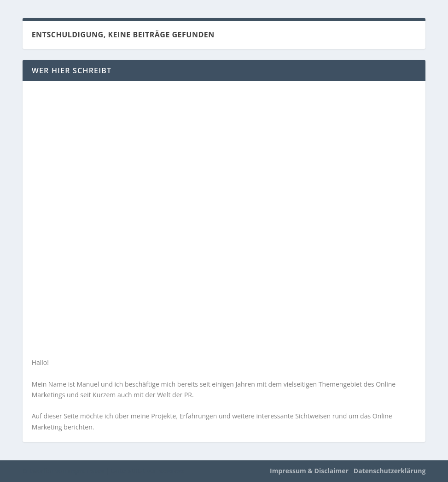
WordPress (172, 471)
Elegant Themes (86, 471)
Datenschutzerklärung (390, 471)
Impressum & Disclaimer (309, 471)
